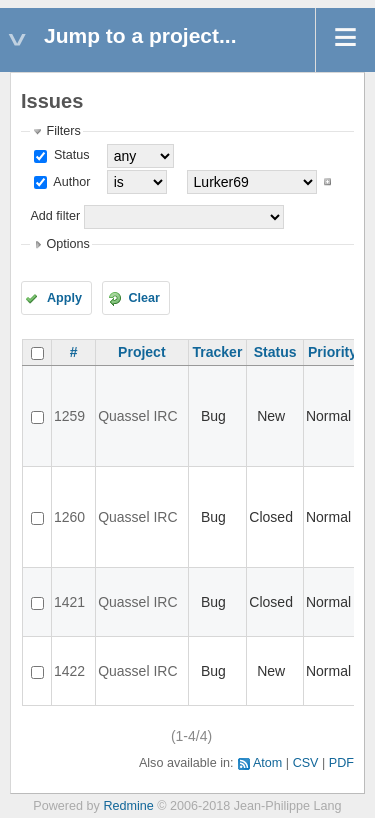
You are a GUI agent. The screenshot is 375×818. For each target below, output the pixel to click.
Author (70, 182)
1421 (69, 602)
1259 (69, 416)
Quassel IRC (137, 416)
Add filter (55, 216)
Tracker (218, 352)
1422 (69, 671)
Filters (63, 131)
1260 (69, 517)
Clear (144, 298)
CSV (306, 763)
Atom (267, 763)
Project (141, 352)
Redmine (128, 806)
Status (69, 155)
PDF (341, 763)
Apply (64, 298)
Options (67, 244)
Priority (332, 352)
